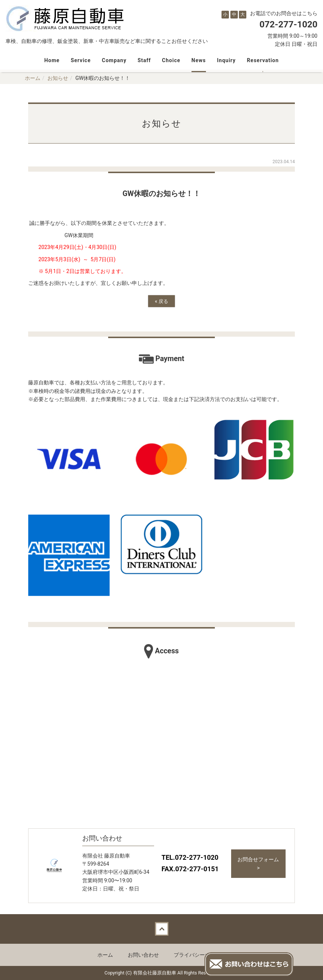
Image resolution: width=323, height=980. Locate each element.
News (199, 60)
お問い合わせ (143, 955)
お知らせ (58, 78)
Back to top (161, 929)
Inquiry (227, 60)
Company (114, 60)
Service (81, 60)
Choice (171, 60)
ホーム (33, 78)
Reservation (263, 60)
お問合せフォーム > (258, 863)
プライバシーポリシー (200, 955)
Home (52, 60)
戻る (161, 301)
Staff (144, 60)
